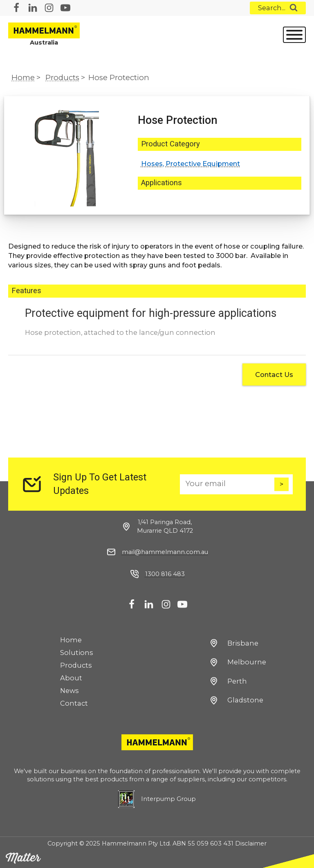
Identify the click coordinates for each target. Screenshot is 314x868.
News (70, 691)
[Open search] (278, 8)
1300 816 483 (165, 574)
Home (23, 77)
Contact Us (274, 375)
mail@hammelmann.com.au (165, 552)
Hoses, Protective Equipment (191, 164)
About (71, 678)
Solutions (77, 653)
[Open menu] (294, 35)
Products (62, 77)
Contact (74, 703)
